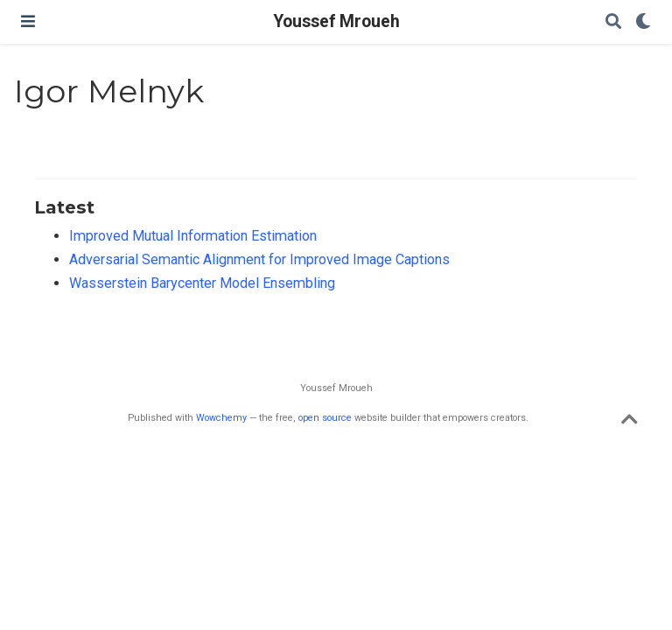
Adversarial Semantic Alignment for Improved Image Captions (259, 259)
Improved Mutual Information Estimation (193, 236)
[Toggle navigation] (28, 21)
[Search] (613, 22)
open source (325, 418)
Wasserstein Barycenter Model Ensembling (202, 283)
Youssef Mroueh (336, 21)
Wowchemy (221, 418)
